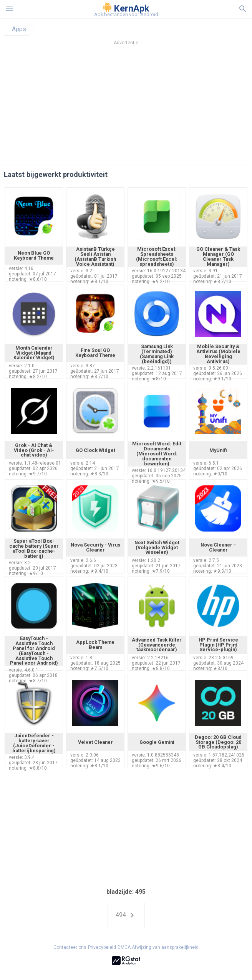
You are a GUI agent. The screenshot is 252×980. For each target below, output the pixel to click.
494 (126, 915)
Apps (19, 29)
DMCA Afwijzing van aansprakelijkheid (158, 947)
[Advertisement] (126, 107)
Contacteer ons (70, 947)
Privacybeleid (102, 947)
